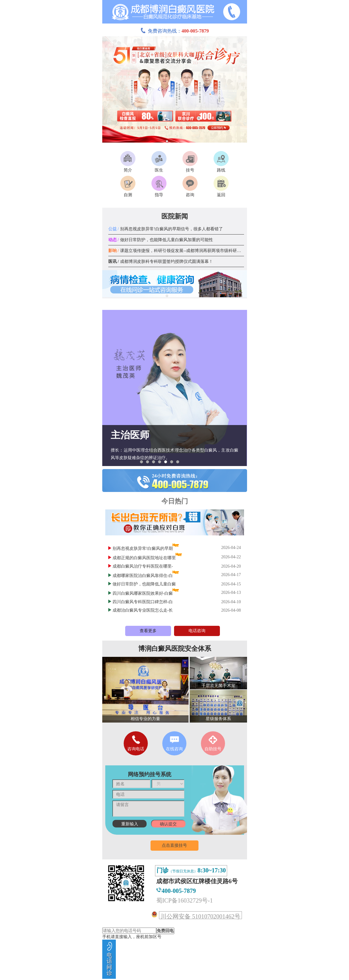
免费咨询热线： (175, 31)
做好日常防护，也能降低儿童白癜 (144, 584)
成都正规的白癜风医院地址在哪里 (144, 558)
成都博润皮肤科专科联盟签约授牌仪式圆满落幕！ (161, 262)
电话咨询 (197, 631)
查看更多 (148, 631)
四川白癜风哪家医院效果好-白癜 (143, 593)
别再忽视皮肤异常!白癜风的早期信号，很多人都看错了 (166, 229)
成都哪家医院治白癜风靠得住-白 (143, 576)
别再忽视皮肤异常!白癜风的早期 (143, 548)
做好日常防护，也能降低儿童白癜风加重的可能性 (161, 240)
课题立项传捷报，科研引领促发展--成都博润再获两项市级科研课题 (177, 251)
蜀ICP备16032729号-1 (185, 900)
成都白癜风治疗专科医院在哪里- (143, 566)
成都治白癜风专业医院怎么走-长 (143, 610)
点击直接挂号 (174, 845)
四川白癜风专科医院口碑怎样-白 (143, 602)
